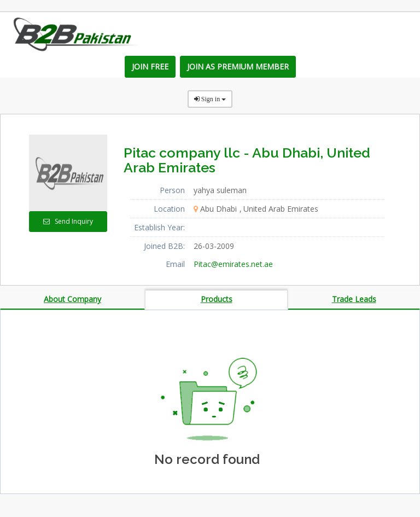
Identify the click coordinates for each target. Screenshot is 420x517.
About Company (72, 299)
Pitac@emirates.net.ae (233, 264)
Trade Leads (354, 299)
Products (217, 299)
